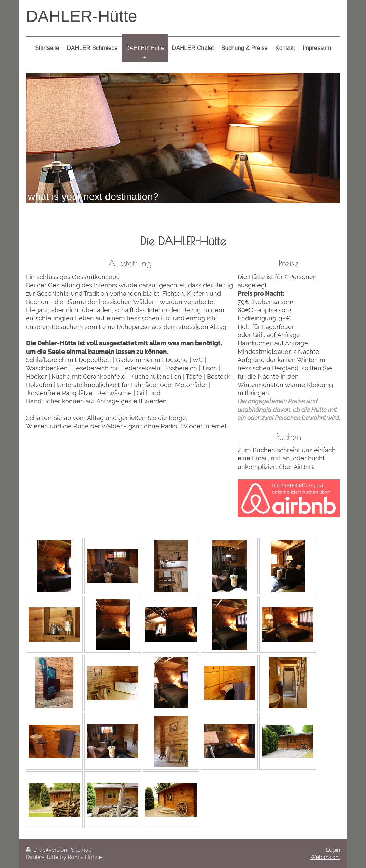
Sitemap (81, 850)
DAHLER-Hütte (81, 16)
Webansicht (325, 857)
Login (333, 850)
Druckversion (47, 850)
